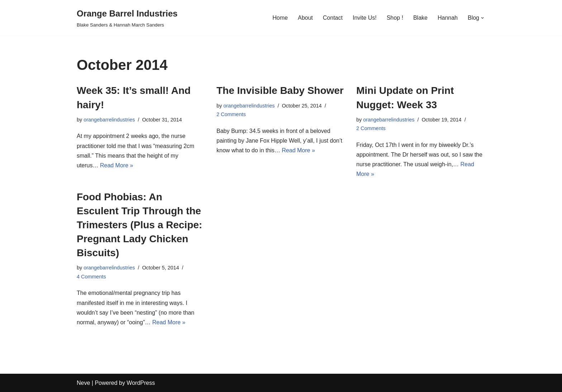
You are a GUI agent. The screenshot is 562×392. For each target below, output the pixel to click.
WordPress (141, 383)
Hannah (448, 18)
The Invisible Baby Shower (280, 90)
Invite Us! (365, 18)
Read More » (117, 165)
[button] (482, 18)
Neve (83, 383)
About (305, 18)
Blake (420, 18)
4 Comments (91, 277)
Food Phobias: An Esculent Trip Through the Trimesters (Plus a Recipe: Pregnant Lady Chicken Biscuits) (139, 225)
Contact (333, 18)
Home (280, 18)
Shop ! (395, 18)
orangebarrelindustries (109, 120)
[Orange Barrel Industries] (127, 18)
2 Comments (231, 114)
